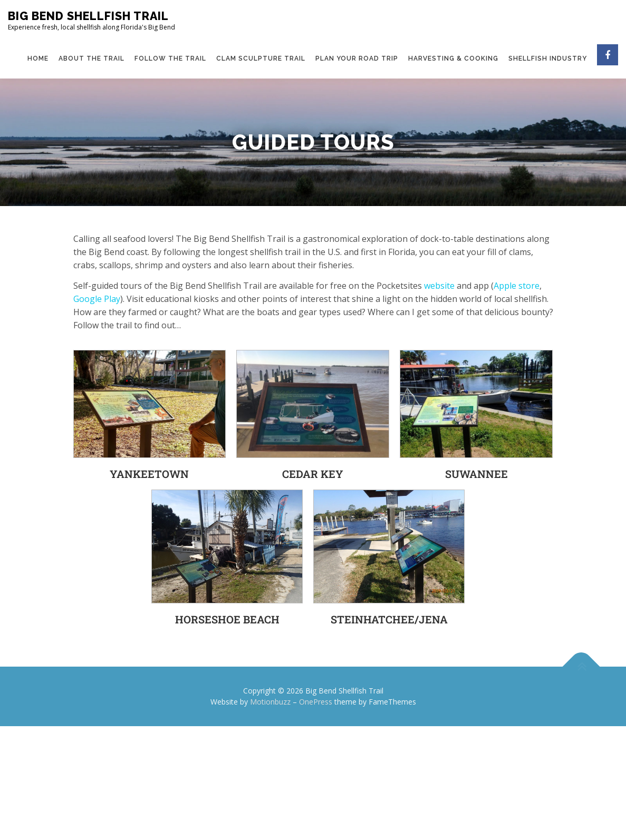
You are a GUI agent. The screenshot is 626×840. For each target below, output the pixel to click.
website (439, 286)
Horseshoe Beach (227, 619)
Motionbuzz (270, 702)
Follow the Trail (170, 58)
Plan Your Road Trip (357, 58)
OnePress (316, 702)
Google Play (97, 299)
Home (38, 58)
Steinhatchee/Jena (389, 619)
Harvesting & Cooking (453, 58)
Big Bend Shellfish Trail (88, 16)
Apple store (517, 286)
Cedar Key (313, 474)
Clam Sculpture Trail (261, 58)
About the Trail (92, 58)
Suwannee (476, 474)
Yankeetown (149, 474)
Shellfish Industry (548, 58)
